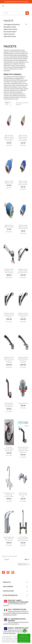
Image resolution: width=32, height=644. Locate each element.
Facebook (3, 572)
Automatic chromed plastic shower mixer (9, 449)
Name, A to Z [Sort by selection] (8, 103)
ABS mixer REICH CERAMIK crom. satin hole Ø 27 (9, 271)
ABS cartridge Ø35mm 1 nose (9, 182)
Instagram (13, 572)
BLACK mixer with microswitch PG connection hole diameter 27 (23, 450)
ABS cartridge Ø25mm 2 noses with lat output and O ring (9, 138)
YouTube (8, 572)
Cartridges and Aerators (12, 25)
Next (27, 560)
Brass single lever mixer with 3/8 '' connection (9, 539)
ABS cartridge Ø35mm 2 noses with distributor (23, 227)
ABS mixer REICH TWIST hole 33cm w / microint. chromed (9, 360)
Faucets (8, 21)
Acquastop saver (23, 403)
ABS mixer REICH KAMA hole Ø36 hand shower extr (23, 271)
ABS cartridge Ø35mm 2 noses (9, 226)
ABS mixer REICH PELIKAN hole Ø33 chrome (23, 315)
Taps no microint (9, 34)
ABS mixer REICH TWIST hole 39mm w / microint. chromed (23, 360)
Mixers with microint (10, 29)
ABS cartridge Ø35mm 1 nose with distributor (23, 183)
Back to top (23, 564)
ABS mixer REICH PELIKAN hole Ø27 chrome (9, 315)
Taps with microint (10, 37)
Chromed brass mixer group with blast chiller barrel (23, 539)
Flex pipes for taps (10, 27)
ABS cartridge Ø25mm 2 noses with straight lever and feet (23, 138)
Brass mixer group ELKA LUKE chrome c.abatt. (9, 495)
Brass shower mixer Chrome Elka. (23, 495)
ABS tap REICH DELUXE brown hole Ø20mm (9, 405)
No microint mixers (10, 32)
